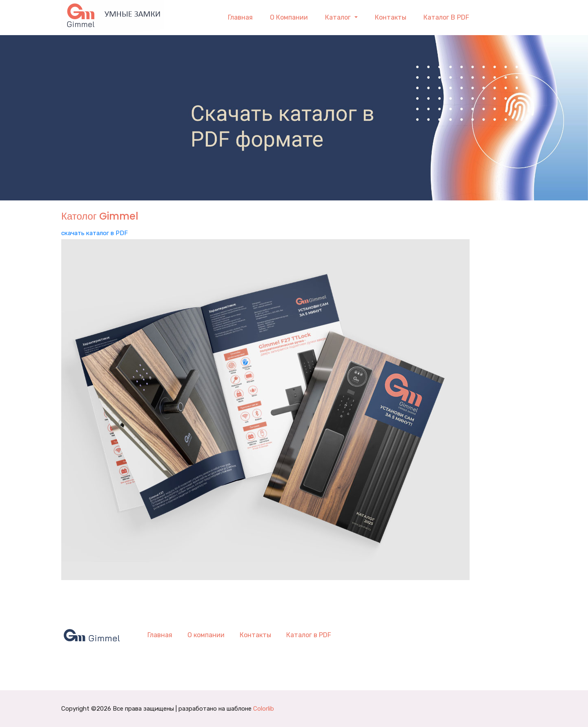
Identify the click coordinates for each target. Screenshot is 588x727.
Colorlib (264, 709)
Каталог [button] (339, 17)
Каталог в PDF (446, 17)
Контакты (391, 17)
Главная (240, 17)
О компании (289, 17)
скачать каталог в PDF (95, 233)
